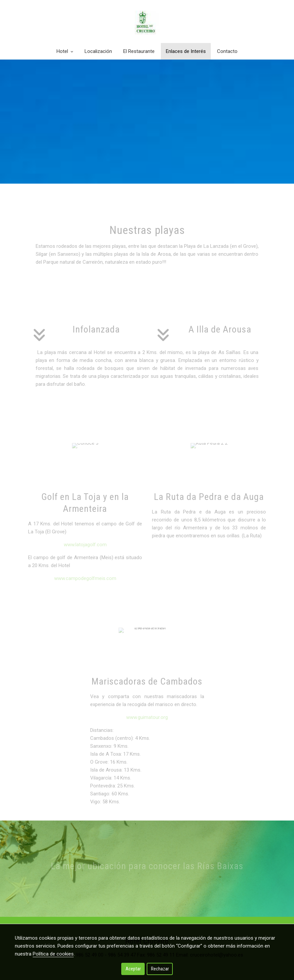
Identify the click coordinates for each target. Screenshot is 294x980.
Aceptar (133, 969)
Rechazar (160, 969)
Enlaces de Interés (186, 51)
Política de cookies (53, 954)
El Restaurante (139, 51)
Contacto (227, 51)
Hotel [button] (65, 51)
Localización (98, 51)
